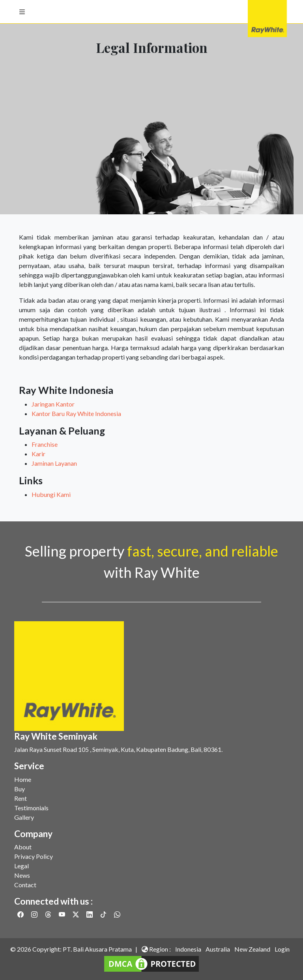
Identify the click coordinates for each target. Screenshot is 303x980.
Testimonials (31, 808)
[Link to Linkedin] (90, 914)
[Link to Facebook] (21, 914)
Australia (218, 949)
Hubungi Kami (51, 494)
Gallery (24, 817)
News (22, 875)
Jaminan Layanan (54, 463)
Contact (25, 885)
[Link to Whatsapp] (117, 914)
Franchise (45, 444)
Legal (22, 866)
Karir (38, 454)
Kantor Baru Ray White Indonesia (76, 413)
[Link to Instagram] (35, 914)
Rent (21, 798)
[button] (22, 12)
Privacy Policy (34, 856)
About (23, 847)
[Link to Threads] (49, 914)
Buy (20, 789)
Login (282, 949)
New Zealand (252, 949)
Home (23, 779)
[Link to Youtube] (63, 914)
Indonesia (188, 949)
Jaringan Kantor (53, 404)
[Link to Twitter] (76, 914)
